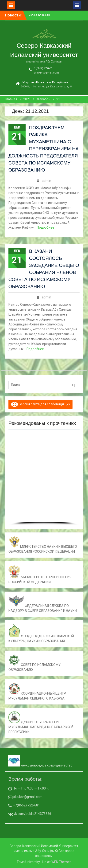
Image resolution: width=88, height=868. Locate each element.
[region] (44, 479)
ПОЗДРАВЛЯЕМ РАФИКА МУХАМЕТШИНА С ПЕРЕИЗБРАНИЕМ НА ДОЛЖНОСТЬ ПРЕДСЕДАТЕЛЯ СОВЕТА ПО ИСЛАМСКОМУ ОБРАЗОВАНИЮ (44, 149)
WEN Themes (61, 862)
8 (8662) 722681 (43, 68)
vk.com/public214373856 (32, 814)
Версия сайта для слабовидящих (41, 404)
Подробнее (46, 227)
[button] (14, 478)
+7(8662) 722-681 (27, 805)
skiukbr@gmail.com (46, 73)
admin (46, 181)
